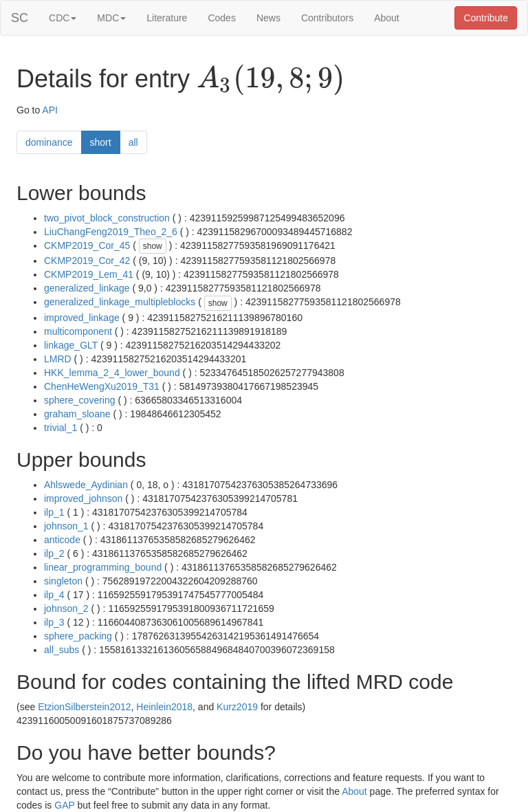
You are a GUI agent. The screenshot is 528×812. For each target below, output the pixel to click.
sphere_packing (78, 636)
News (268, 18)
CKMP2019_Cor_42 (87, 261)
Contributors (327, 18)
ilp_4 (54, 595)
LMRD (58, 359)
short (101, 142)
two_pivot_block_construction (107, 218)
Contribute (486, 18)
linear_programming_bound (103, 567)
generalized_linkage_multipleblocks (120, 302)
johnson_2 (66, 608)
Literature (167, 18)
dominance (49, 142)
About (387, 18)
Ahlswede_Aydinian (86, 485)
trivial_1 (60, 428)
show (153, 246)
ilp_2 (54, 553)
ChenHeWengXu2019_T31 (102, 386)
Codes (221, 18)
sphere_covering (80, 400)
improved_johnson (83, 498)
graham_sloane (77, 414)
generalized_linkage (87, 288)
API (50, 110)
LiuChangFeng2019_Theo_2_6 (111, 232)
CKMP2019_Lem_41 (89, 274)
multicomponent (78, 331)
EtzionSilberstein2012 (84, 707)
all (133, 142)
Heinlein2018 (164, 707)
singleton (63, 581)
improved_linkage (82, 318)
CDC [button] (63, 18)
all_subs (62, 650)
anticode (62, 540)
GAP (64, 805)
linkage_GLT (71, 345)
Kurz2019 (237, 707)
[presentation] (271, 80)
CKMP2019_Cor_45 (87, 245)
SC (20, 18)
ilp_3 (54, 622)
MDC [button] (111, 18)
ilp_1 (54, 512)
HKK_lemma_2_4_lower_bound (112, 373)
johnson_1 (66, 526)
